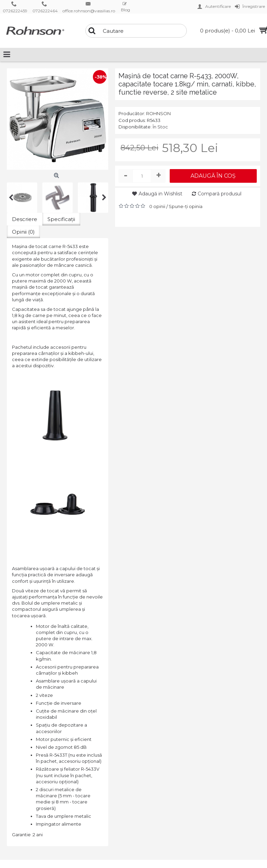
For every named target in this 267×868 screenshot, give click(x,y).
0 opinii (157, 206)
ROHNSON (158, 113)
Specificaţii (61, 219)
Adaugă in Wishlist (160, 194)
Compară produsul (220, 194)
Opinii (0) (23, 232)
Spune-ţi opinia (186, 206)
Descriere (25, 219)
